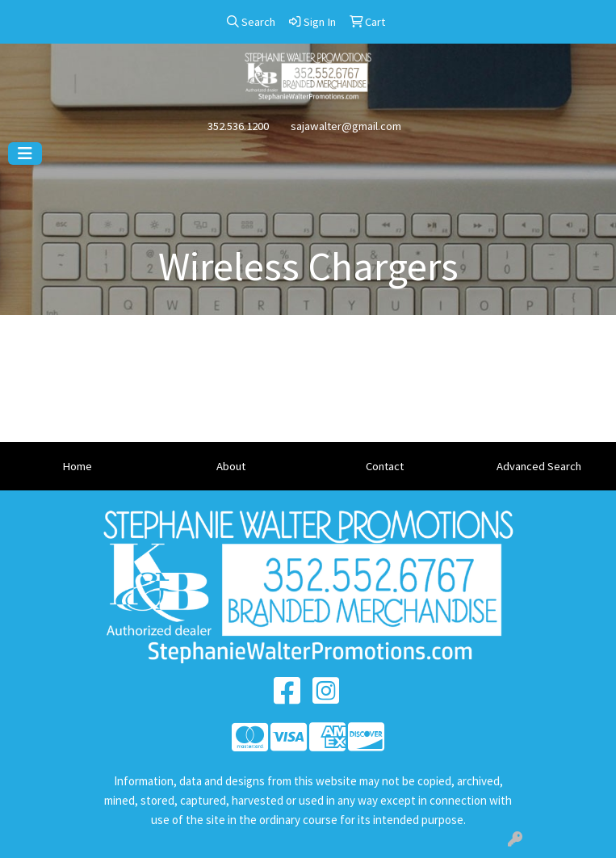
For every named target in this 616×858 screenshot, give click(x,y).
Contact (385, 466)
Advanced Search (539, 466)
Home (77, 466)
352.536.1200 (238, 126)
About (231, 466)
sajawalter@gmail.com (346, 126)
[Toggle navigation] (25, 154)
